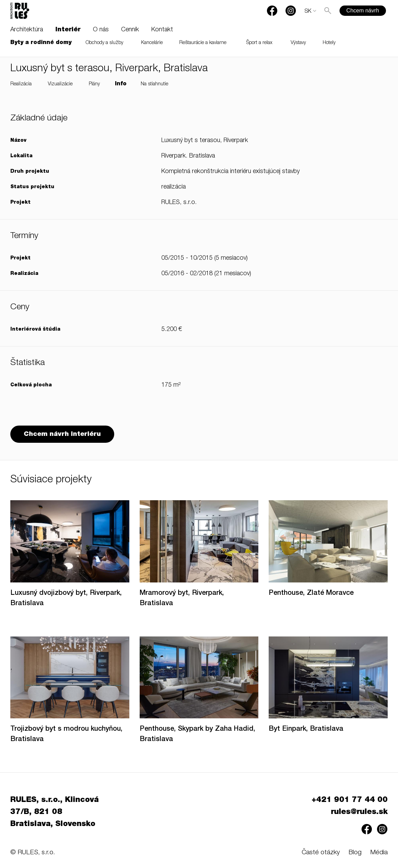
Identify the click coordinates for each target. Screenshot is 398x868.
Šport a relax (259, 43)
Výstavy (298, 43)
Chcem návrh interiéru (62, 434)
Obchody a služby (104, 43)
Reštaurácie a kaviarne (203, 43)
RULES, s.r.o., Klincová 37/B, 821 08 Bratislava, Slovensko (55, 812)
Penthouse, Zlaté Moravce (311, 593)
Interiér (68, 30)
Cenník (130, 30)
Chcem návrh (363, 10)
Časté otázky (321, 853)
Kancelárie (152, 43)
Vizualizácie (60, 84)
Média (379, 853)
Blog (355, 853)
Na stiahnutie (154, 84)
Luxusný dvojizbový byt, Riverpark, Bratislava (66, 599)
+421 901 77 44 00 (350, 800)
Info (121, 84)
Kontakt (162, 30)
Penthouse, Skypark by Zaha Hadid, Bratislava (197, 735)
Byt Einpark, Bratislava (306, 729)
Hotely (329, 43)
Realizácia (21, 84)
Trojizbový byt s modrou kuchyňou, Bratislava (66, 735)
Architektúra (27, 30)
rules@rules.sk (359, 812)
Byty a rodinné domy (41, 43)
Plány (94, 84)
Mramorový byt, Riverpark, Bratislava (182, 599)
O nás (101, 30)
